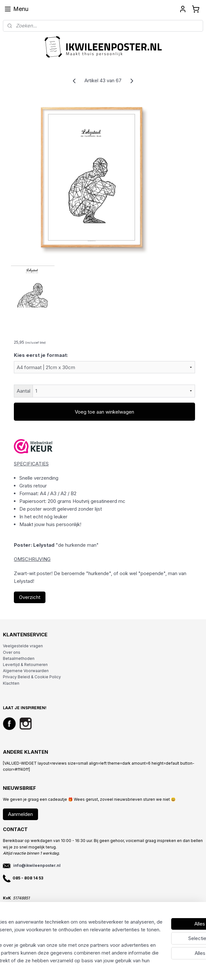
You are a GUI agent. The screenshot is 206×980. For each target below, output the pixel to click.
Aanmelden (20, 814)
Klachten (11, 683)
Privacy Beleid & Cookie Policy (32, 677)
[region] (60, 926)
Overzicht (30, 597)
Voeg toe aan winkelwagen (104, 412)
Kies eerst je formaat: (41, 355)
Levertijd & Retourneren (25, 665)
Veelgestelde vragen (23, 646)
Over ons (12, 652)
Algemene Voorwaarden (26, 671)
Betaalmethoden (19, 658)
